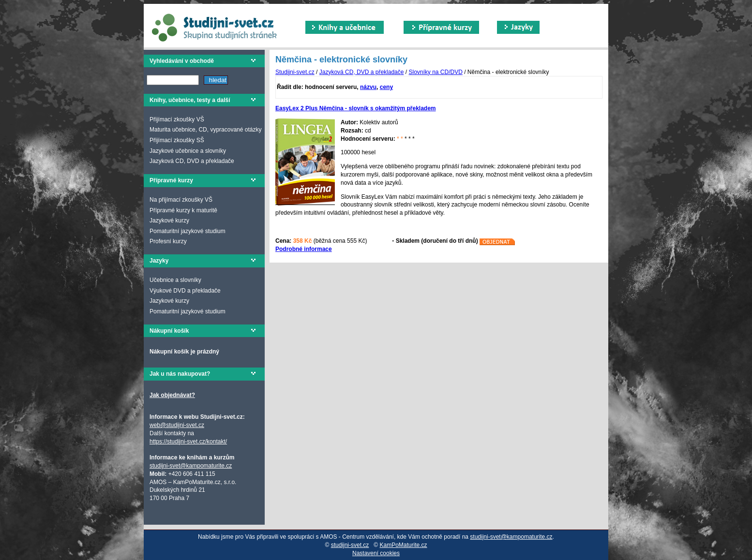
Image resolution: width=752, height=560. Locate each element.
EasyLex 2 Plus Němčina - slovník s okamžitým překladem (355, 108)
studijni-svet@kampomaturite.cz (191, 466)
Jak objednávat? (172, 395)
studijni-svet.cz (350, 545)
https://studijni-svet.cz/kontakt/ (188, 442)
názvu (368, 87)
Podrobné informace (304, 249)
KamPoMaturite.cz (404, 545)
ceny (386, 87)
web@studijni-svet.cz (177, 425)
